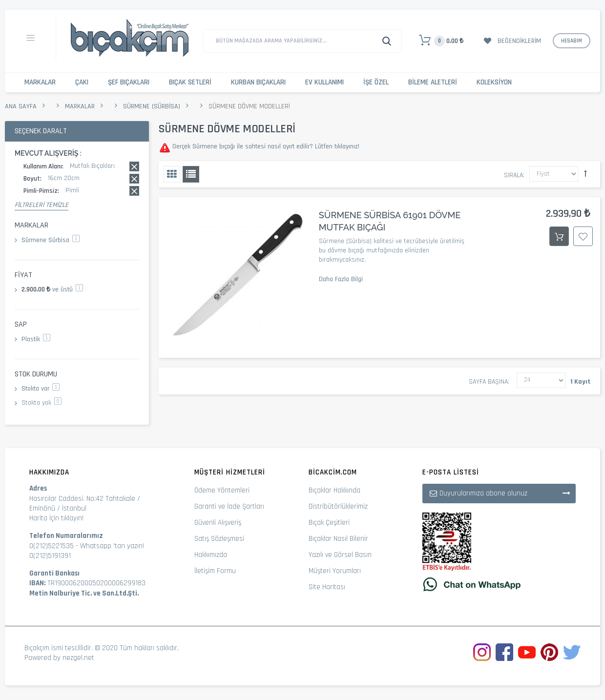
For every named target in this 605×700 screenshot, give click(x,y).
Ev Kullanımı (324, 82)
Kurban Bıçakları (258, 82)
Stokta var (41, 389)
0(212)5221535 (52, 546)
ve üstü (52, 289)
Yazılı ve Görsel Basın (340, 555)
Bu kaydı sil (134, 166)
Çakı (82, 82)
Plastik (36, 339)
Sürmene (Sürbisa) (152, 106)
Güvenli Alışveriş (218, 523)
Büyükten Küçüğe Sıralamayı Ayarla (585, 173)
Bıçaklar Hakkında (334, 490)
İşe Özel (376, 82)
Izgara (172, 174)
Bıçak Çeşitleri (329, 523)
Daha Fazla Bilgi (341, 279)
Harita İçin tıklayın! (56, 518)
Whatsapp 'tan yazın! (112, 546)
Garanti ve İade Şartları (229, 506)
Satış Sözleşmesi (219, 539)
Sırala (513, 175)
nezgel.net (78, 658)
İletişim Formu (215, 571)
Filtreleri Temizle (42, 205)
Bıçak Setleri (190, 82)
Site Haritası (327, 587)
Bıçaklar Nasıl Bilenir (338, 539)
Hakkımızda (211, 555)
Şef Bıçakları (129, 82)
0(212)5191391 (50, 556)
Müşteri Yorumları (335, 571)
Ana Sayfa (21, 106)
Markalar (40, 82)
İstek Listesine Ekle (583, 236)
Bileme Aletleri (433, 82)
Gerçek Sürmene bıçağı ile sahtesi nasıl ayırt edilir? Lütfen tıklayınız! (265, 146)
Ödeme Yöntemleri (222, 490)
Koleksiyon (494, 82)
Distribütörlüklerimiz (338, 506)
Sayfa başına (488, 382)
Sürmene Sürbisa (51, 240)
